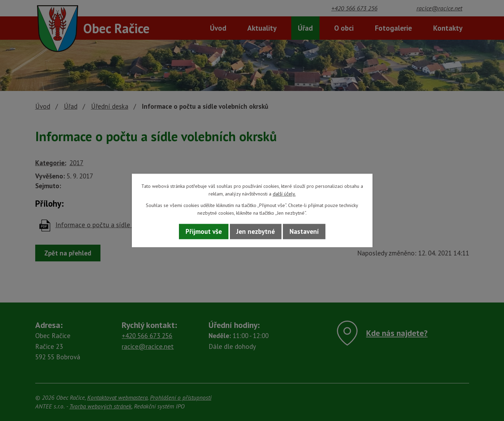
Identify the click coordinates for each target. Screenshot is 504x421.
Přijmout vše (204, 231)
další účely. (284, 194)
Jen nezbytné (256, 231)
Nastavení (304, 231)
